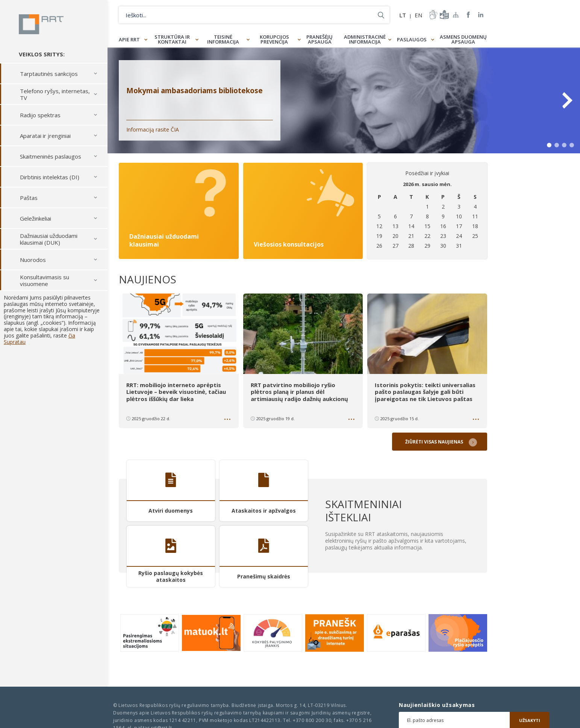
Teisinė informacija (223, 39)
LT (403, 15)
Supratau (15, 344)
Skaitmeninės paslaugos (51, 159)
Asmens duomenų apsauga (463, 39)
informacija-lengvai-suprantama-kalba (444, 15)
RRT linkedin (481, 15)
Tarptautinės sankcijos (49, 76)
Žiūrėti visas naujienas (435, 441)
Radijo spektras (40, 118)
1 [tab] (549, 145)
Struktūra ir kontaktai (172, 39)
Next (567, 100)
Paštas (29, 200)
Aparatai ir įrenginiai (45, 138)
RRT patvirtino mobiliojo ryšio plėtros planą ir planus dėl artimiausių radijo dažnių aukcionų (300, 392)
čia (72, 338)
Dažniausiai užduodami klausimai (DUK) (49, 242)
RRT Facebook (468, 15)
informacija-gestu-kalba (433, 15)
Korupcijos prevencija (274, 39)
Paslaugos (412, 39)
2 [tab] (557, 145)
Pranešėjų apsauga (320, 39)
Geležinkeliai (36, 221)
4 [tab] (572, 145)
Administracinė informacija (365, 39)
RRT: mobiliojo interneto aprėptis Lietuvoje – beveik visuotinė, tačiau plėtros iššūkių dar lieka (176, 392)
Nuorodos (33, 262)
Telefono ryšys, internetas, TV (55, 97)
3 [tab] (564, 145)
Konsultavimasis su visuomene (45, 283)
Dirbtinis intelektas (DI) (50, 180)
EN (418, 15)
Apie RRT (129, 39)
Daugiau (228, 420)
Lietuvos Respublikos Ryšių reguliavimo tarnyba (44, 26)
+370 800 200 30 (312, 720)
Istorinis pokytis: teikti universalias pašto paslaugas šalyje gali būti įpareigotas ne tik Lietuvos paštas (425, 392)
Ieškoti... (381, 15)
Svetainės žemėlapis (456, 15)
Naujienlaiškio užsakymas (437, 705)
